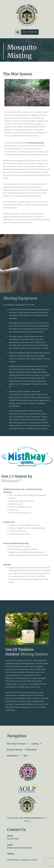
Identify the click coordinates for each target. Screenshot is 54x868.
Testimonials (31, 750)
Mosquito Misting (14, 750)
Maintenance (14, 756)
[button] (18, 32)
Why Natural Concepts (18, 744)
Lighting (36, 744)
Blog (25, 756)
